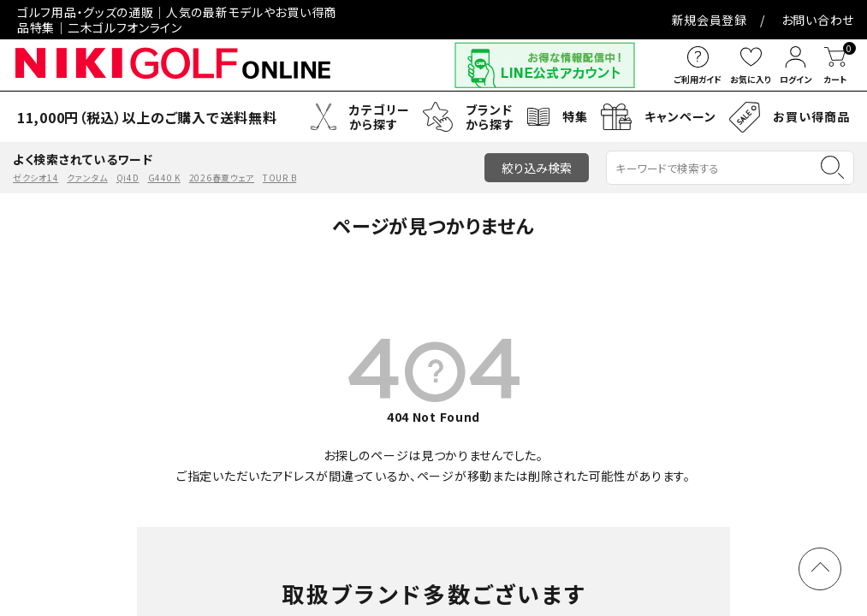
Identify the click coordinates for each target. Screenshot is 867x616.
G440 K (164, 172)
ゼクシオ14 (36, 172)
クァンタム (87, 172)
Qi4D (128, 172)
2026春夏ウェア (222, 172)
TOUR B (279, 172)
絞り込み (537, 163)
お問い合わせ (490, 17)
